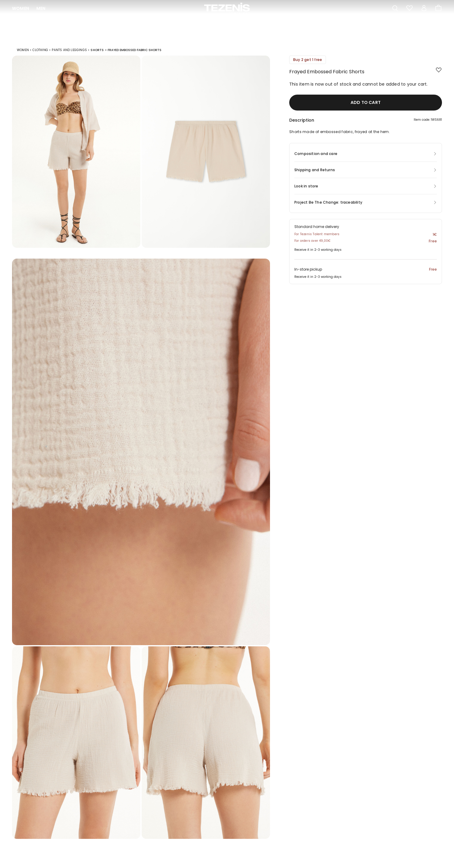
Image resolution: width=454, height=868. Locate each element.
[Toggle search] (395, 8)
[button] (366, 126)
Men (41, 8)
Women (21, 8)
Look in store (306, 190)
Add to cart (366, 106)
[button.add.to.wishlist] (439, 74)
